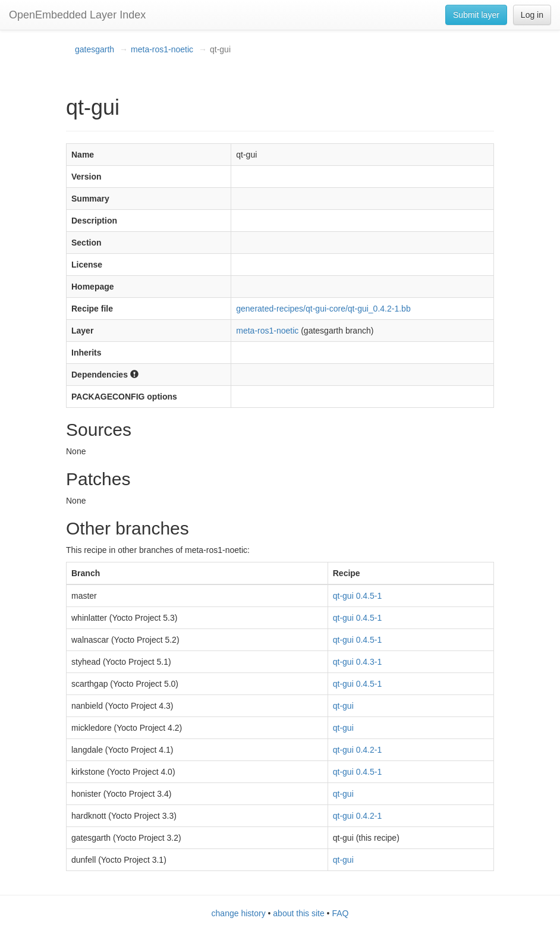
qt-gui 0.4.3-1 (358, 662)
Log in (532, 15)
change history (239, 913)
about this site (298, 913)
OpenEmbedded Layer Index (77, 15)
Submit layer (476, 15)
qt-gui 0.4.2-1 (358, 750)
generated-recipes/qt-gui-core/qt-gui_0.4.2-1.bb (323, 309)
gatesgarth (95, 49)
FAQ (340, 913)
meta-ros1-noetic (162, 49)
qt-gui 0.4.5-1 (358, 596)
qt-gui (343, 706)
